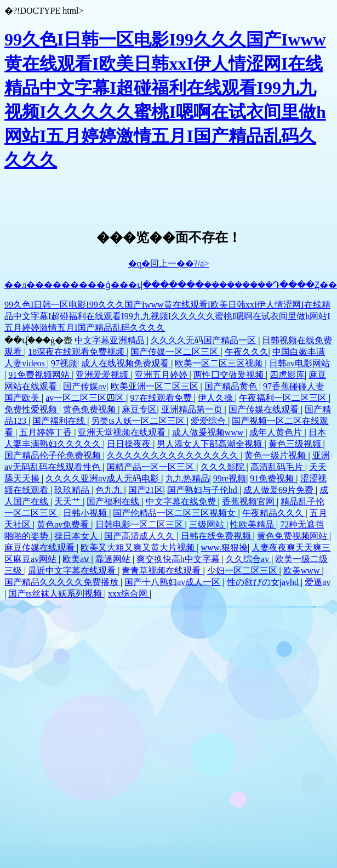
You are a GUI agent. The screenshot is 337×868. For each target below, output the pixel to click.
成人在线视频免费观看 (126, 363)
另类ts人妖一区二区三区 (139, 421)
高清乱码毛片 (278, 467)
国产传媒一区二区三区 (175, 352)
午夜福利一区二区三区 (284, 398)
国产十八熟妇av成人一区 (173, 582)
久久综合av (249, 559)
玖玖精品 (73, 490)
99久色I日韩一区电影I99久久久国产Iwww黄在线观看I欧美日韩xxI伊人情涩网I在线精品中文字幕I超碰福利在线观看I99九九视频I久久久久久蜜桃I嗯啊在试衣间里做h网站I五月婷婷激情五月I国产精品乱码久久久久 (167, 316)
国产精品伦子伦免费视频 (54, 455)
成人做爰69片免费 (279, 490)
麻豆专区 (139, 409)
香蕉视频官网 (249, 501)
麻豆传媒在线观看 (41, 548)
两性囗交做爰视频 (230, 375)
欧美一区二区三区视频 (220, 363)
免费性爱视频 (32, 409)
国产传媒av (85, 386)
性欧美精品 (253, 524)
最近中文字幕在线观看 (73, 571)
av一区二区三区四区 (86, 398)
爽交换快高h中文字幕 (179, 559)
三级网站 (208, 524)
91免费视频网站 (40, 375)
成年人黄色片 (277, 432)
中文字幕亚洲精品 (111, 340)
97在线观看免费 (162, 398)
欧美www (303, 571)
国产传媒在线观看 (265, 409)
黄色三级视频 (296, 444)
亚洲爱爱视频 (103, 375)
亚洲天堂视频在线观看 (123, 432)
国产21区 (146, 490)
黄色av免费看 (64, 524)
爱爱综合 (209, 421)
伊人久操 (216, 398)
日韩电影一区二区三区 (140, 524)
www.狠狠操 (224, 548)
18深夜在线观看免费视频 (77, 352)
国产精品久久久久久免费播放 (62, 582)
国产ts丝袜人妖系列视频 (56, 594)
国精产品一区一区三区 (151, 467)
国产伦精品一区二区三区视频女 (175, 513)
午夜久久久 (247, 352)
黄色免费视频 (90, 409)
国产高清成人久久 (140, 536)
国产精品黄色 (232, 386)
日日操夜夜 (130, 444)
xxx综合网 (129, 594)
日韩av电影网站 (299, 363)
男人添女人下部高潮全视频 (210, 444)
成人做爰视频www (209, 432)
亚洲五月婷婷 (162, 375)
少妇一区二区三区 (243, 571)
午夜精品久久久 (274, 513)
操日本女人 (77, 536)
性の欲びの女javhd (264, 582)
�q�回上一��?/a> (169, 263)
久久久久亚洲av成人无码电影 (103, 478)
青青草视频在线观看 (162, 571)
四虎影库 (287, 375)
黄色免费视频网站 (293, 536)
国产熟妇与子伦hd (203, 490)
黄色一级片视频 (276, 455)
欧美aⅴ (77, 559)
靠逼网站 (114, 559)
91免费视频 (273, 478)
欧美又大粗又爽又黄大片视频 (139, 548)
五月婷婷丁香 (47, 432)
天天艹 (68, 501)
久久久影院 (224, 467)
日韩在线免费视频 (217, 536)
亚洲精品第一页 (193, 409)
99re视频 (230, 478)
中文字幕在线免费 (182, 501)
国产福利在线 (60, 421)
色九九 (110, 490)
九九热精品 (187, 478)
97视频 (64, 363)
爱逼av (318, 582)
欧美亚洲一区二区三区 (156, 386)
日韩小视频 (86, 513)
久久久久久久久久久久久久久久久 (174, 455)
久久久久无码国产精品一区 (204, 340)
